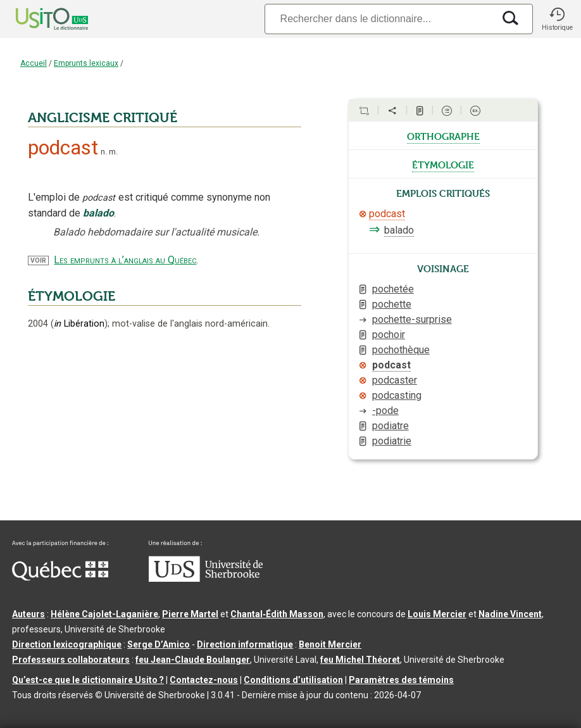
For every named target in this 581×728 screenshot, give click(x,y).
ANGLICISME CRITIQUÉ (103, 118)
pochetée (393, 289)
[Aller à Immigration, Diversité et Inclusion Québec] (60, 577)
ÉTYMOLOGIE (72, 296)
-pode (385, 411)
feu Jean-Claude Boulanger (193, 660)
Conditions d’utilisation (293, 680)
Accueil (34, 63)
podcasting (397, 395)
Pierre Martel (190, 614)
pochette (392, 304)
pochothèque (401, 350)
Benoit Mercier (330, 644)
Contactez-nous (204, 680)
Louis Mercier (437, 614)
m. (113, 152)
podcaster (395, 380)
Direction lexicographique (67, 644)
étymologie (443, 164)
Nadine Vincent (510, 614)
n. (104, 152)
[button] (557, 19)
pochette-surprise (412, 319)
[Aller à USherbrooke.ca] (206, 579)
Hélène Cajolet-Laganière (104, 614)
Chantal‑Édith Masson (277, 614)
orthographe (443, 135)
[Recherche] (379, 19)
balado (399, 230)
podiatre (390, 426)
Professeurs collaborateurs (71, 660)
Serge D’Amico (159, 644)
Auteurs (28, 614)
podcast (387, 214)
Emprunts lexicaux (86, 63)
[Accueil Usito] (38, 19)
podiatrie (392, 441)
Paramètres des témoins (401, 680)
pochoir (389, 335)
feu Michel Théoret (360, 660)
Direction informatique (245, 644)
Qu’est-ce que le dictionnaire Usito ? (88, 680)
